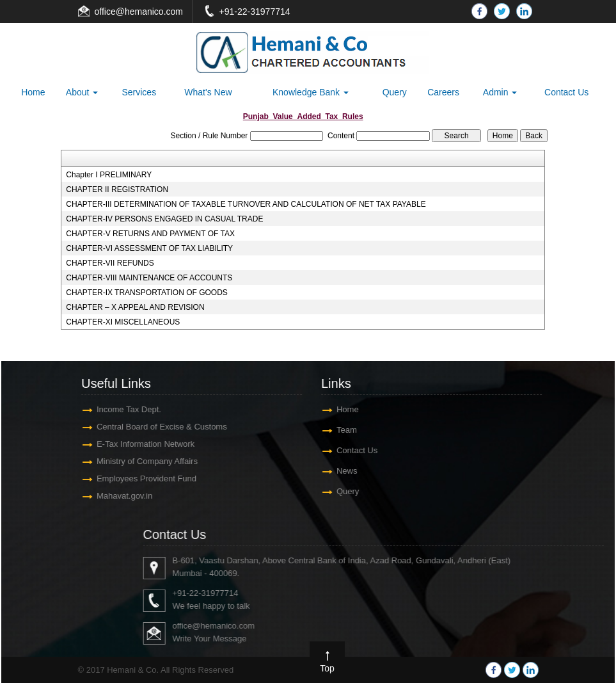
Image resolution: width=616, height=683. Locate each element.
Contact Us (566, 92)
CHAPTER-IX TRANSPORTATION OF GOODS (146, 293)
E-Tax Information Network (139, 444)
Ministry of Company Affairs (141, 461)
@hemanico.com (149, 12)
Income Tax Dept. (122, 409)
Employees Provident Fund (140, 478)
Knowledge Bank (311, 92)
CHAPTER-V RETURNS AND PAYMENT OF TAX (150, 234)
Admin (500, 92)
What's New (208, 92)
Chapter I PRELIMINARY (109, 175)
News (341, 471)
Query (395, 92)
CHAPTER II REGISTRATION (117, 189)
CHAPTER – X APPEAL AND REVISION (135, 307)
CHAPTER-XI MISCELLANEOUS (123, 322)
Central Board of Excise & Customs (155, 427)
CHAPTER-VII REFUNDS (110, 263)
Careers (443, 92)
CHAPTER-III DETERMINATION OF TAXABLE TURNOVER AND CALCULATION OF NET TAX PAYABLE (246, 204)
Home (33, 92)
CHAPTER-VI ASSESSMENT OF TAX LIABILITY (149, 248)
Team (340, 430)
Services (139, 92)
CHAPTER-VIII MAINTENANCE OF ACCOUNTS (149, 278)
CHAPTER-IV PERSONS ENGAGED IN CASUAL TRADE (164, 219)
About (82, 92)
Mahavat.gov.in (118, 496)
